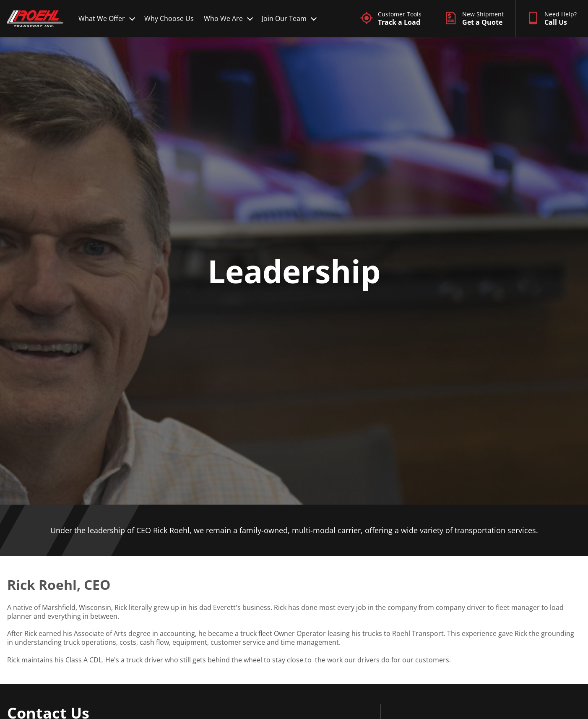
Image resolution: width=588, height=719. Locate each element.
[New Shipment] (474, 19)
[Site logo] (35, 19)
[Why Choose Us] (169, 19)
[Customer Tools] (391, 19)
